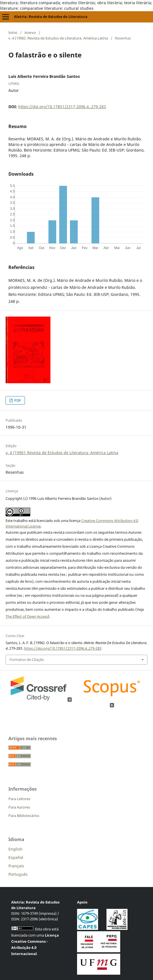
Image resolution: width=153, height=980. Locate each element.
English (15, 849)
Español (16, 857)
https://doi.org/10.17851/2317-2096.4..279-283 (62, 107)
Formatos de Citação (27, 659)
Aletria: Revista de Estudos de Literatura (51, 17)
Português (18, 874)
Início (13, 32)
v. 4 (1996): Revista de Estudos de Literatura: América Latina (58, 38)
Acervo (30, 32)
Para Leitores (19, 799)
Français (16, 866)
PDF (17, 400)
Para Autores (19, 807)
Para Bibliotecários (24, 816)
